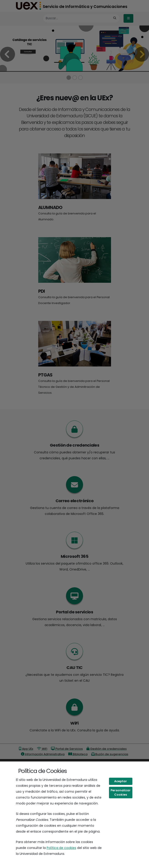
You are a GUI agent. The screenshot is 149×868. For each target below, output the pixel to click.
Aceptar (121, 781)
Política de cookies (61, 848)
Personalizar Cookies (121, 793)
